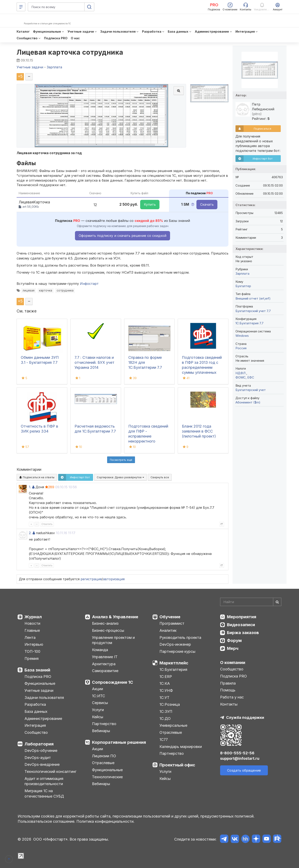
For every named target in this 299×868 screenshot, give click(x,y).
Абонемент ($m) (248, 402)
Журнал (33, 617)
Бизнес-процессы (108, 630)
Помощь (228, 690)
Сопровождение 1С (113, 682)
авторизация (114, 579)
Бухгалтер (243, 286)
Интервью (34, 644)
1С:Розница (170, 704)
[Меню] (21, 7)
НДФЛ (241, 373)
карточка (46, 290)
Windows (242, 336)
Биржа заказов (243, 633)
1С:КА (165, 683)
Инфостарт (89, 284)
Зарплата (242, 274)
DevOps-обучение (41, 751)
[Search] (251, 602)
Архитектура (104, 664)
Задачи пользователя (44, 698)
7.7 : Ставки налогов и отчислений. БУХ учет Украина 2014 (94, 362)
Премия (32, 658)
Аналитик (168, 630)
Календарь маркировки (181, 747)
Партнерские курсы (177, 651)
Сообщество (36, 732)
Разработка (35, 704)
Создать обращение (244, 770)
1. (30, 487)
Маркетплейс (174, 663)
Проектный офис (177, 765)
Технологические (107, 777)
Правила (228, 683)
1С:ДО (165, 719)
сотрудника (65, 290)
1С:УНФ (166, 690)
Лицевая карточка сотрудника (70, 52)
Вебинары (101, 731)
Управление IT (105, 657)
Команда (100, 650)
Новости (32, 623)
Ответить (47, 524)
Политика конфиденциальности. (105, 821)
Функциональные (40, 683)
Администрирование (43, 719)
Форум (234, 641)
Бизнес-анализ (105, 623)
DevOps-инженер (175, 644)
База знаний (37, 670)
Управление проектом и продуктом (113, 640)
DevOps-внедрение (42, 764)
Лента (30, 637)
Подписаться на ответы (37, 477)
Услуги (98, 710)
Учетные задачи (39, 690)
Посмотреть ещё (121, 460)
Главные (32, 630)
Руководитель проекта (180, 637)
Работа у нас (232, 697)
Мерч (233, 648)
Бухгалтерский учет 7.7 (253, 311)
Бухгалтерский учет (251, 390)
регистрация (91, 579)
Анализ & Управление (115, 617)
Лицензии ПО (104, 756)
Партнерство (104, 724)
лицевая (29, 290)
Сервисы (100, 703)
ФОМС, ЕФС (245, 377)
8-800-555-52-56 (237, 753)
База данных (36, 711)
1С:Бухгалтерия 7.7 (249, 323)
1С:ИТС (99, 696)
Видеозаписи (241, 625)
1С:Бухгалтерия (173, 669)
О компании (233, 663)
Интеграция (35, 725)
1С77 (164, 740)
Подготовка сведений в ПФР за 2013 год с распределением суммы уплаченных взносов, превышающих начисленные (202, 372)
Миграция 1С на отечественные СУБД (44, 794)
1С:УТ (164, 698)
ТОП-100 (32, 651)
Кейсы (98, 717)
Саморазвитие (105, 671)
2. (30, 533)
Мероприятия (242, 617)
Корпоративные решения (119, 742)
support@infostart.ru (240, 758)
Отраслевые (103, 763)
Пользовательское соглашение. (47, 821)
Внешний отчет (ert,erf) (253, 298)
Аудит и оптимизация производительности (44, 781)
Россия (241, 348)
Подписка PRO (38, 677)
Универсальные (173, 725)
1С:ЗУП (166, 711)
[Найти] (277, 602)
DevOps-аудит (38, 758)
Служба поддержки (245, 717)
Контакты (229, 704)
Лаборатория (39, 744)
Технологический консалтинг (50, 771)
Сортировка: (120, 477)
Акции (97, 689)
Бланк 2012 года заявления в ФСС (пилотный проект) (199, 431)
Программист (172, 623)
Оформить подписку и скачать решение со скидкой (123, 236)
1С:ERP (166, 677)
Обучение (170, 617)
